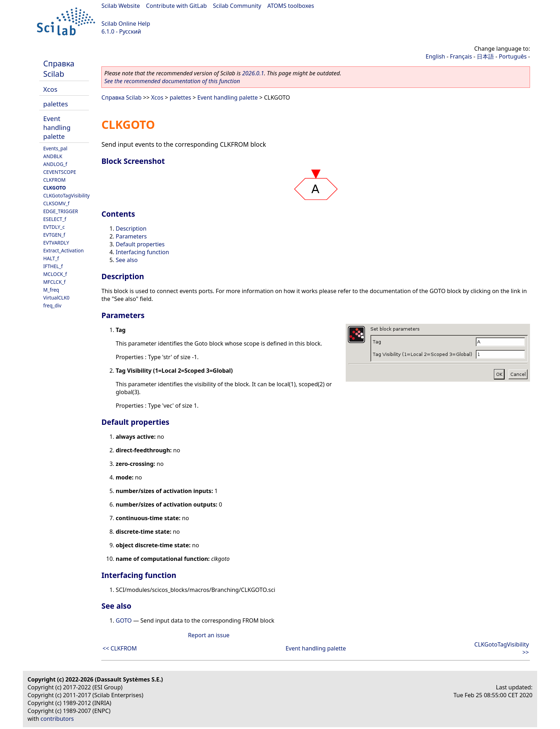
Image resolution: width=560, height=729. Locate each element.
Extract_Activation (63, 250)
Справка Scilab (59, 69)
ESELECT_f (55, 219)
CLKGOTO (55, 188)
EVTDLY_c (54, 227)
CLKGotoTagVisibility (66, 195)
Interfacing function (142, 252)
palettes (56, 104)
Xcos (50, 89)
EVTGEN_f (54, 235)
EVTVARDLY (56, 243)
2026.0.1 (253, 73)
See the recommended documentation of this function (172, 81)
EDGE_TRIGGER (61, 211)
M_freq (51, 290)
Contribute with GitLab (176, 6)
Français (461, 56)
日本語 (485, 56)
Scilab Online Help (126, 24)
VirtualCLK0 (56, 298)
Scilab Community (237, 6)
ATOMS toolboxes (291, 6)
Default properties (140, 244)
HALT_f (51, 258)
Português (513, 56)
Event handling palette (57, 127)
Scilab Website (121, 6)
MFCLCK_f (54, 282)
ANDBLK (53, 156)
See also (127, 260)
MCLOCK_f (55, 274)
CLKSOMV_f (56, 203)
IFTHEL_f (53, 266)
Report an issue (209, 635)
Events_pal (55, 148)
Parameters (131, 236)
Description (131, 228)
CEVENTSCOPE (60, 172)
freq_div (52, 305)
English (435, 56)
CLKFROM (54, 180)
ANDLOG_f (55, 164)
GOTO (124, 620)
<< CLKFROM (120, 648)
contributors (57, 719)
